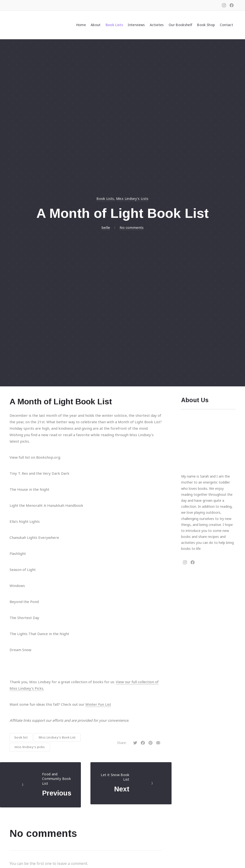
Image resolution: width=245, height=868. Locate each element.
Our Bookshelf (181, 25)
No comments (132, 227)
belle (106, 227)
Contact (226, 25)
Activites (157, 25)
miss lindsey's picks (30, 747)
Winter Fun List (98, 704)
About (96, 25)
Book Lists (114, 25)
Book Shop (206, 25)
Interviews (136, 25)
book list (21, 737)
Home (81, 25)
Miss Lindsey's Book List (57, 737)
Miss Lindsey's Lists (132, 199)
